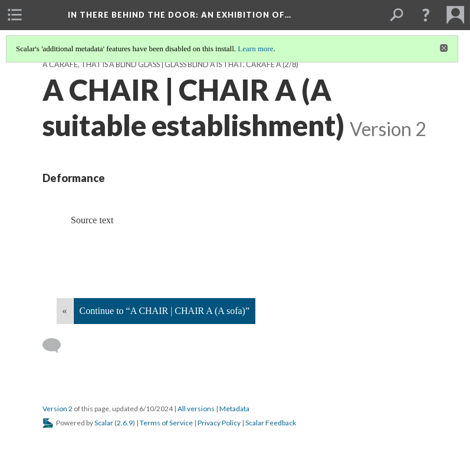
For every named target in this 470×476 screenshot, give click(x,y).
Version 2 (57, 409)
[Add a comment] (57, 346)
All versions (196, 409)
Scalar (104, 423)
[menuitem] (15, 15)
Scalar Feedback (271, 423)
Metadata (234, 409)
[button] (426, 15)
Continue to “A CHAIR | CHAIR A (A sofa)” (165, 311)
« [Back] (65, 311)
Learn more (255, 49)
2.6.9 (125, 423)
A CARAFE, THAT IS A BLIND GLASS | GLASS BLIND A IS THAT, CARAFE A (162, 65)
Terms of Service (166, 423)
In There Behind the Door (180, 15)
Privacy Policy (219, 423)
